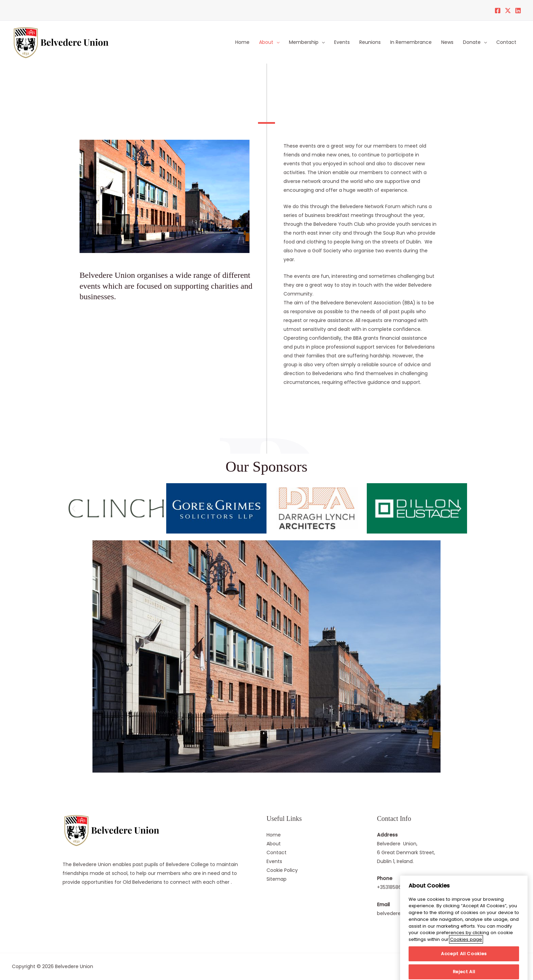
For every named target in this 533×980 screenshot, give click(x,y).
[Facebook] (498, 11)
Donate (472, 42)
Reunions (370, 42)
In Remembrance (411, 42)
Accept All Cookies (464, 968)
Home (242, 42)
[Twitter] (508, 11)
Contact (506, 42)
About (266, 42)
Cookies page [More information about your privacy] (466, 954)
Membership (304, 42)
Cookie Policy (282, 870)
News (447, 42)
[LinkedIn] (518, 11)
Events (342, 42)
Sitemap (277, 879)
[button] (74, 509)
